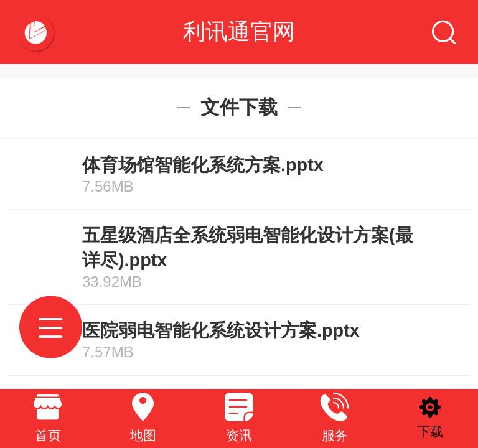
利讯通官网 (239, 31)
